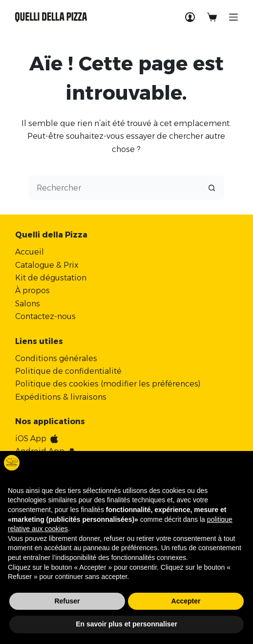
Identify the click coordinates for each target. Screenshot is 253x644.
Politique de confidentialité (68, 371)
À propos (32, 290)
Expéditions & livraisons (61, 397)
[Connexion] (190, 17)
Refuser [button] (67, 601)
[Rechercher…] (114, 188)
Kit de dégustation (51, 278)
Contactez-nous (45, 316)
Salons (28, 304)
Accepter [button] (186, 601)
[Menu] (233, 17)
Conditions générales (56, 358)
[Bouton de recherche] (212, 188)
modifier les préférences (151, 384)
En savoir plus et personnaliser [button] (126, 624)
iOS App (31, 439)
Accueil (30, 252)
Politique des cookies (57, 384)
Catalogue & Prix (47, 265)
